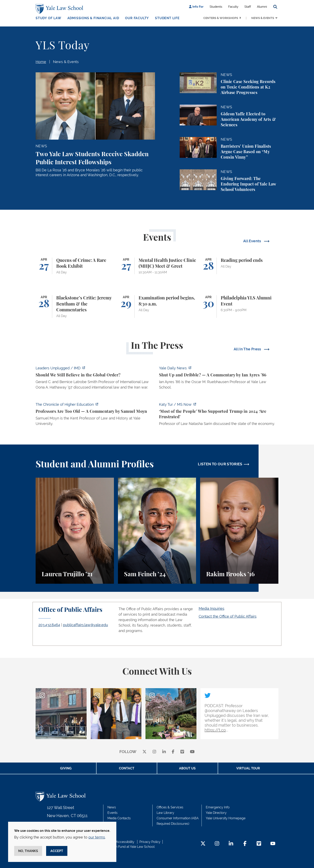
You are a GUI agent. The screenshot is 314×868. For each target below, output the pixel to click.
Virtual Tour (248, 768)
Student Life (167, 18)
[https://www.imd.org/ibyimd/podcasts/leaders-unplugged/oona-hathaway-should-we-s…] (95, 379)
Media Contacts (119, 818)
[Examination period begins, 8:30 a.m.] (157, 307)
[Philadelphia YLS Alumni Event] (239, 307)
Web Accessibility (121, 842)
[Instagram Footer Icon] (217, 844)
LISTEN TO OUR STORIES (220, 464)
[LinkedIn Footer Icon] (231, 844)
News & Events (263, 18)
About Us (187, 768)
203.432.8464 (49, 625)
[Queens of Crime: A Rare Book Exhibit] (75, 266)
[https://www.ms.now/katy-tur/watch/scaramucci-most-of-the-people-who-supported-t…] (219, 415)
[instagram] (154, 752)
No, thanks (28, 851)
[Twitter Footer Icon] (203, 844)
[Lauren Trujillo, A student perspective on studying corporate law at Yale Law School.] (75, 531)
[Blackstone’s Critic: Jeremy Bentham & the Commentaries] (75, 307)
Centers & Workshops (221, 18)
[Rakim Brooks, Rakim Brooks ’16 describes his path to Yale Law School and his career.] (239, 531)
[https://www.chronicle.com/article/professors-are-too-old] (95, 415)
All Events (253, 241)
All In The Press (248, 349)
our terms (97, 837)
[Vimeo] (182, 752)
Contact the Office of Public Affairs (228, 616)
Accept (57, 851)
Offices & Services (170, 807)
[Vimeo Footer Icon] (259, 844)
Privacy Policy (150, 842)
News (112, 807)
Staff (248, 7)
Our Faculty (137, 18)
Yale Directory (216, 813)
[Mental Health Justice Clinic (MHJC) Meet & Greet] (157, 266)
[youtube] (192, 752)
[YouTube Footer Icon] (273, 844)
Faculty (233, 7)
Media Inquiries (212, 608)
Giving (66, 768)
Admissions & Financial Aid (93, 18)
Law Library (165, 813)
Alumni (262, 7)
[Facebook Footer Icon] (245, 844)
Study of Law (48, 18)
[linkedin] (164, 752)
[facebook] (173, 752)
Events (112, 813)
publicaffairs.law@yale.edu (85, 625)
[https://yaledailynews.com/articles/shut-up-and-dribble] (219, 379)
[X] (144, 752)
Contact (127, 768)
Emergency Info (218, 807)
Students (216, 7)
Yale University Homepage (226, 818)
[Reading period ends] (239, 266)
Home (41, 62)
